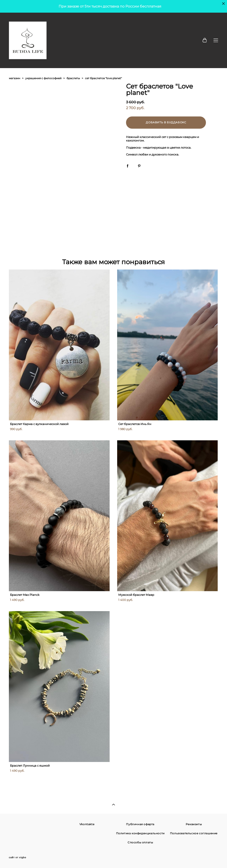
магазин (15, 78)
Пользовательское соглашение (194, 833)
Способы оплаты (140, 842)
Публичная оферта (140, 824)
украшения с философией (43, 78)
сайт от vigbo (18, 858)
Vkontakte (87, 824)
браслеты (73, 78)
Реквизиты (194, 824)
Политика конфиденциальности (140, 833)
